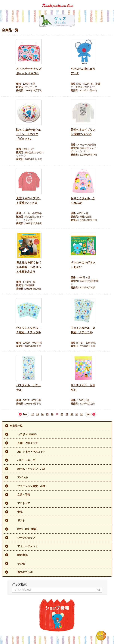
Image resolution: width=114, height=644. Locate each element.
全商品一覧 (16, 426)
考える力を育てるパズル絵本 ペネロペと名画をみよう (28, 267)
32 (81, 414)
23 (37, 414)
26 (52, 414)
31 (76, 414)
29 (67, 414)
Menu (110, 3)
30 (72, 414)
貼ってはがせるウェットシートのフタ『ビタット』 (28, 134)
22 (32, 414)
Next (89, 414)
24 (42, 414)
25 (47, 414)
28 (62, 414)
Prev (25, 414)
